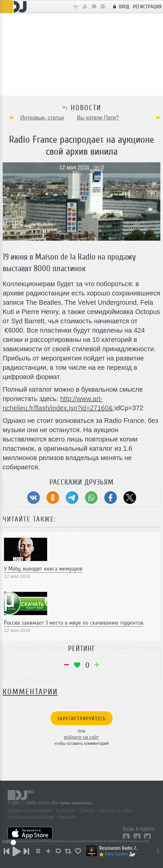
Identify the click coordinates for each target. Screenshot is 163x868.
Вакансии (67, 817)
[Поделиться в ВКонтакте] (34, 498)
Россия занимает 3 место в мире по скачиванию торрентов (74, 623)
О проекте (66, 810)
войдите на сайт (81, 737)
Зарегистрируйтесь (81, 719)
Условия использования (30, 810)
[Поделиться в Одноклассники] (53, 498)
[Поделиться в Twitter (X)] (130, 498)
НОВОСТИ (86, 108)
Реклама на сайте (116, 810)
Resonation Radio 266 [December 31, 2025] (119, 848)
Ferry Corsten (116, 854)
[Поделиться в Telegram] (72, 498)
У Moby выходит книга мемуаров (43, 569)
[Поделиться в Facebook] (111, 498)
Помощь (87, 810)
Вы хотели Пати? (98, 118)
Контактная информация (31, 817)
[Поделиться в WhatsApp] (91, 498)
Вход (120, 6)
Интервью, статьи (42, 118)
